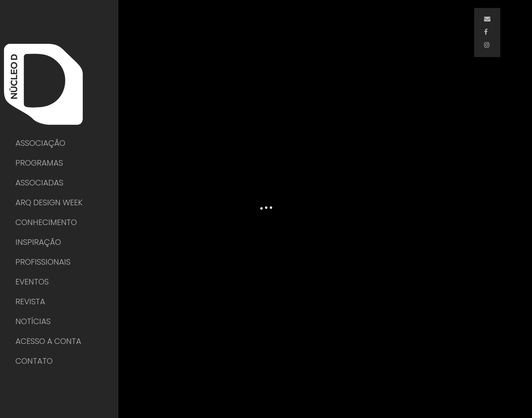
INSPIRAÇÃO (38, 242)
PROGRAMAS (39, 163)
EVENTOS (32, 282)
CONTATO (34, 361)
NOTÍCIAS (33, 321)
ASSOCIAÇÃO (40, 143)
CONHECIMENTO (46, 222)
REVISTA (30, 302)
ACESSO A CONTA (48, 341)
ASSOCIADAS (39, 183)
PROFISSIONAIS (43, 262)
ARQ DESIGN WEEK (49, 202)
